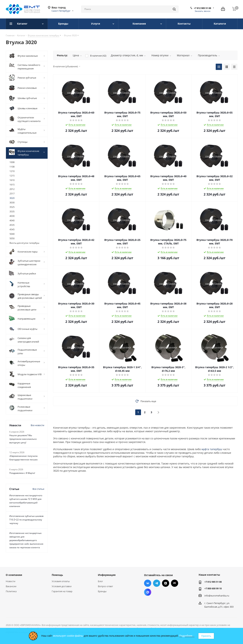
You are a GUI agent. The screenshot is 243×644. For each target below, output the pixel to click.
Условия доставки (62, 586)
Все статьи (38, 489)
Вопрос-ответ (105, 586)
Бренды (102, 591)
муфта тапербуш (212, 449)
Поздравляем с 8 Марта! (22, 473)
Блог (100, 581)
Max (148, 592)
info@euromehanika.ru (217, 596)
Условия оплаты (61, 581)
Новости (11, 581)
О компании (14, 575)
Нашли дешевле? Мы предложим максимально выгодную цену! (23, 439)
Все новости (37, 425)
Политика (11, 591)
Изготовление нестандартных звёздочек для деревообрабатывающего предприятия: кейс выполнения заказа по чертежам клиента (26, 540)
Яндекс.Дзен (166, 583)
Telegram (157, 583)
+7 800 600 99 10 (213, 588)
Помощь (57, 575)
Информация (107, 575)
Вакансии (11, 586)
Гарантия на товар (62, 591)
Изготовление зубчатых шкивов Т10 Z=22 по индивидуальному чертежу (26, 520)
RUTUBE (175, 583)
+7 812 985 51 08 (202, 8)
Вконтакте (148, 583)
